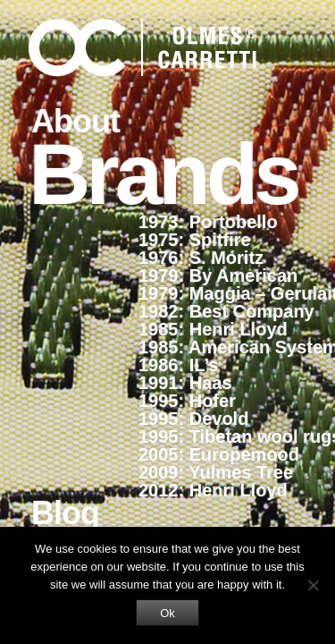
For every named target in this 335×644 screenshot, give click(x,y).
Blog (65, 513)
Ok (167, 613)
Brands (163, 173)
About (75, 121)
